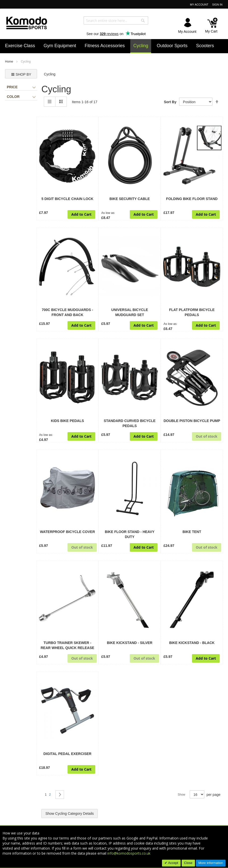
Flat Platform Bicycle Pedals (192, 312)
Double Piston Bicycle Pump (192, 421)
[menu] (114, 46)
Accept (173, 863)
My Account (199, 5)
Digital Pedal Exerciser (67, 754)
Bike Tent (192, 532)
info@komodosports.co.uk (129, 853)
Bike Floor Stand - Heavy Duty (130, 534)
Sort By (170, 102)
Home (9, 62)
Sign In (217, 5)
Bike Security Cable (130, 199)
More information (211, 863)
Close (188, 863)
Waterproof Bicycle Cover (67, 532)
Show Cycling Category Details (70, 814)
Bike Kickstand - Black (192, 643)
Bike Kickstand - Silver (130, 643)
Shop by (21, 74)
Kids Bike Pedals (67, 421)
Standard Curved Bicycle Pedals (130, 423)
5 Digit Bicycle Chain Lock (68, 199)
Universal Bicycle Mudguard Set (130, 312)
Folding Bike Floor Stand (192, 199)
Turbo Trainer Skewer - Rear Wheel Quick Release (67, 645)
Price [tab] (21, 87)
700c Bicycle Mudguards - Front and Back (68, 312)
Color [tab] (21, 97)
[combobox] (116, 20)
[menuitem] (20, 46)
